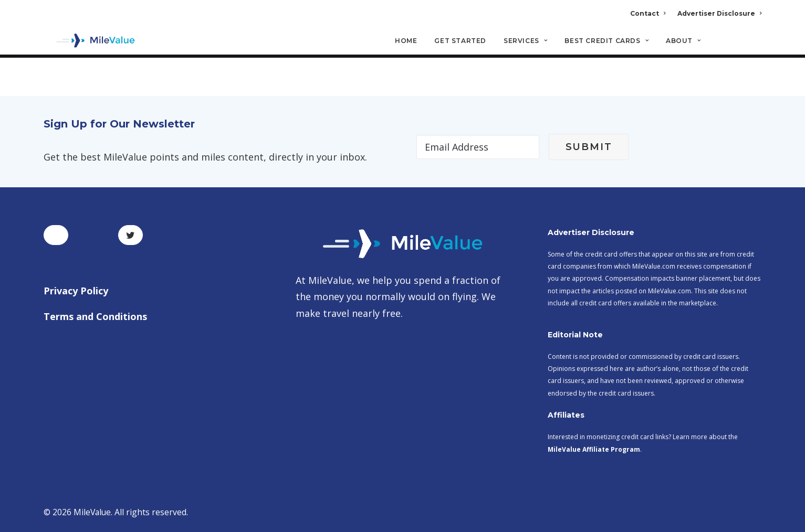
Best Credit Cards (607, 42)
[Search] (755, 47)
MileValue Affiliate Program (594, 449)
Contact (648, 13)
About (683, 42)
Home (406, 42)
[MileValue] (91, 42)
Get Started (460, 42)
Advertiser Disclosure (719, 13)
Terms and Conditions (95, 317)
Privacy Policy (76, 291)
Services (525, 42)
